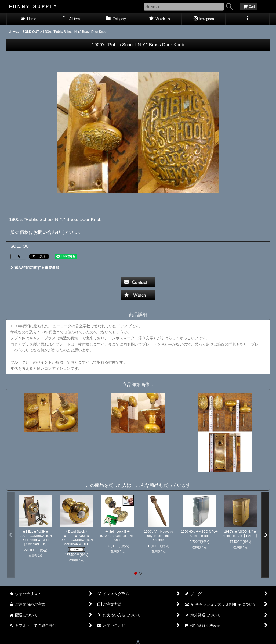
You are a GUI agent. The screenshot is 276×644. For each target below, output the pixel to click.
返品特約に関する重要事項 (35, 268)
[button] (247, 19)
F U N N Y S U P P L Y (33, 6)
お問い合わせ (47, 232)
